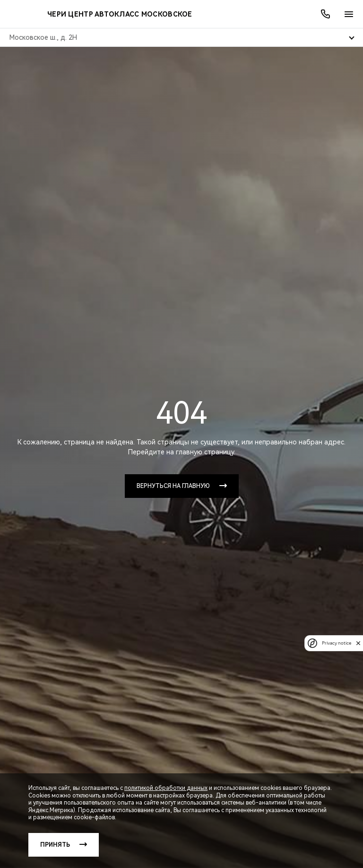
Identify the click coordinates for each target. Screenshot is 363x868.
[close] (358, 643)
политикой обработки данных (166, 788)
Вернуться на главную (173, 486)
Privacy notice (337, 643)
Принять (55, 845)
